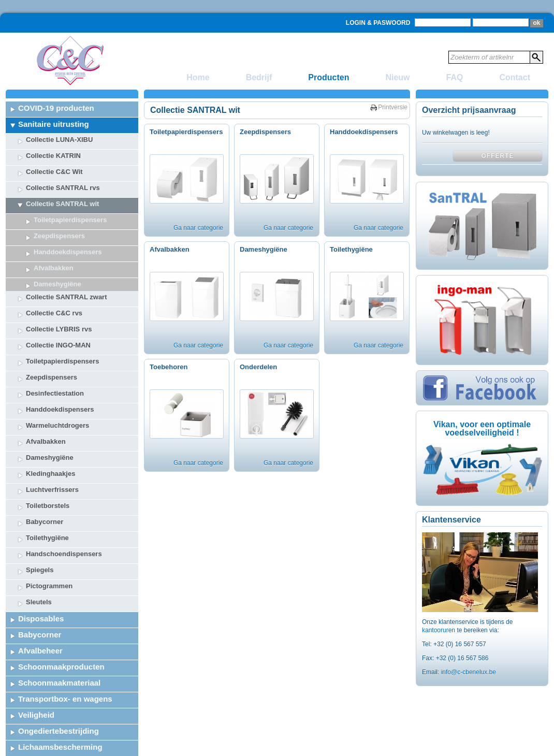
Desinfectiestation (55, 355)
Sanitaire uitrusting (54, 124)
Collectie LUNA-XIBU (59, 140)
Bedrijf (259, 77)
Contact (515, 77)
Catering (34, 741)
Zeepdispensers (59, 236)
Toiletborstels (48, 467)
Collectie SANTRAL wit (62, 204)
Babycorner (45, 483)
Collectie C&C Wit (54, 172)
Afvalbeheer (40, 612)
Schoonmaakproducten (61, 628)
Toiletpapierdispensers (70, 220)
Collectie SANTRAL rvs (63, 188)
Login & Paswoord (378, 23)
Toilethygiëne (47, 499)
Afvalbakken (46, 403)
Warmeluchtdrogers (57, 387)
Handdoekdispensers (60, 371)
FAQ (455, 77)
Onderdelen (258, 367)
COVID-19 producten (56, 108)
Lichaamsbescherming (60, 709)
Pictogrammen (49, 548)
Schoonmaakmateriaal (59, 644)
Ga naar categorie (198, 228)
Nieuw (397, 77)
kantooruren (439, 630)
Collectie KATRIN (53, 156)
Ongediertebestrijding (59, 693)
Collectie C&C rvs (54, 275)
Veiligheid (36, 677)
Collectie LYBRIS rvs (59, 291)
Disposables (41, 580)
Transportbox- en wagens (65, 660)
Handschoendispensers (64, 515)
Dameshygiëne (50, 419)
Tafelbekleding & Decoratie (68, 725)
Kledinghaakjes (50, 435)
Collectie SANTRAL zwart (67, 259)
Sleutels (39, 564)
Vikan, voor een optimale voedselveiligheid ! (482, 428)
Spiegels (40, 532)
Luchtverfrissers (52, 451)
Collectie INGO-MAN (58, 307)
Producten (329, 77)
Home (198, 77)
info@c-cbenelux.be (469, 672)
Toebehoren (169, 367)
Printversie (393, 107)
